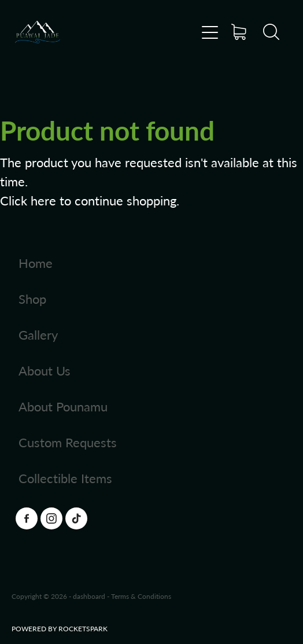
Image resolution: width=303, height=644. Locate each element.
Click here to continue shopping (88, 200)
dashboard (89, 596)
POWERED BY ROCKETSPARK (60, 628)
